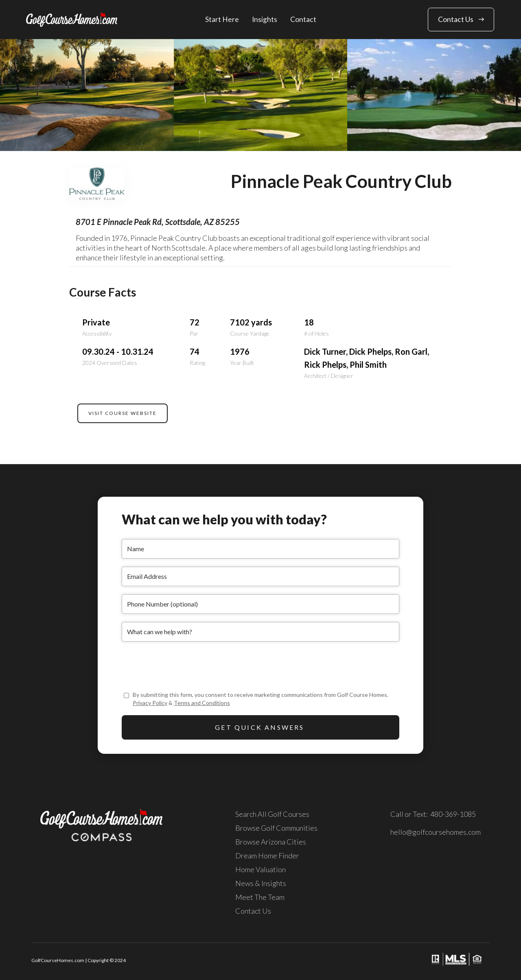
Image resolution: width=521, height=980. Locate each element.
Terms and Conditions (202, 703)
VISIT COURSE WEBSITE (123, 413)
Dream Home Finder (267, 856)
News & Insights (261, 883)
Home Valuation (260, 869)
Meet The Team (260, 897)
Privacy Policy (150, 703)
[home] (72, 19)
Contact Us (253, 911)
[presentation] (184, 666)
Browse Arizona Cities (271, 842)
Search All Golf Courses (272, 814)
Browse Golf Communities (276, 828)
